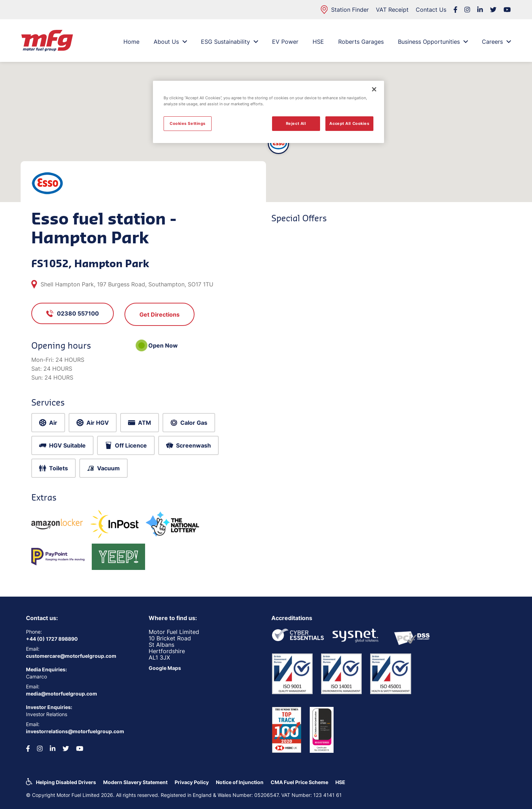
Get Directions (159, 314)
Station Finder (345, 10)
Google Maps (165, 668)
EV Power (285, 42)
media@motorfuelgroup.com (62, 694)
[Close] (374, 89)
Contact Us (431, 10)
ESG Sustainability (229, 42)
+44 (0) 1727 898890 (52, 639)
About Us (170, 42)
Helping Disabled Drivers (66, 782)
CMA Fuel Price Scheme (299, 782)
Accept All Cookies (349, 123)
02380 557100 (73, 313)
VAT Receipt (392, 10)
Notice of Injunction (240, 782)
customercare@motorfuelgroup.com (71, 656)
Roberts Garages (361, 42)
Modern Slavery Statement (135, 782)
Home (131, 42)
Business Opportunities (433, 42)
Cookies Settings (188, 123)
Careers (496, 42)
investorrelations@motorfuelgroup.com (75, 731)
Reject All (296, 123)
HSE (318, 42)
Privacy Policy (192, 782)
